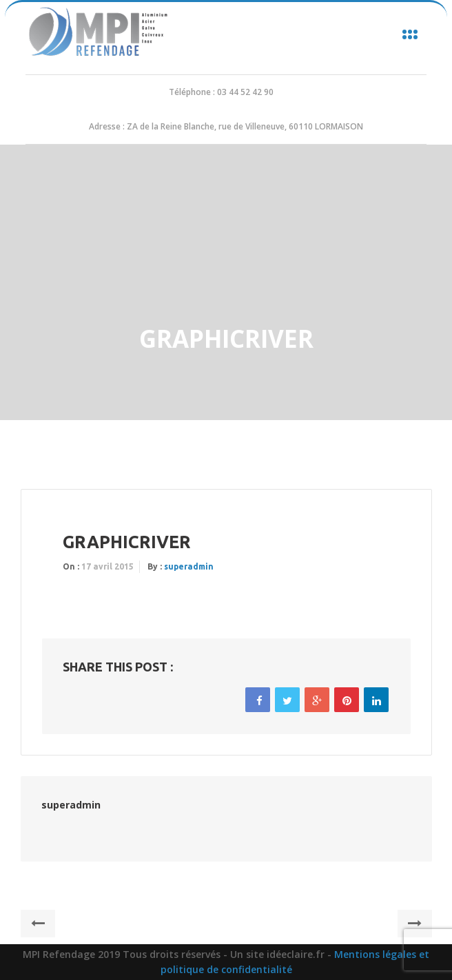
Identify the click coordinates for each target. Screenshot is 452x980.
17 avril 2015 (107, 566)
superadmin (189, 566)
